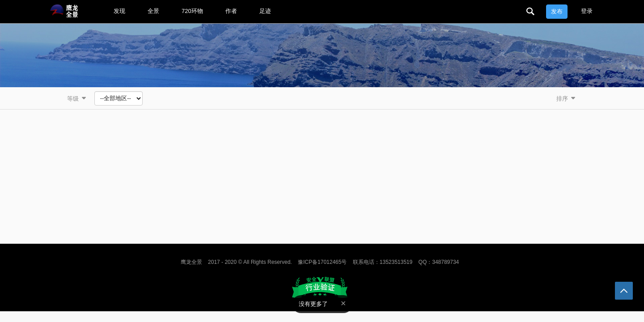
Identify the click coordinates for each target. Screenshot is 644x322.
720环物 (192, 11)
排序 (567, 98)
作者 (231, 11)
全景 (153, 11)
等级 (77, 98)
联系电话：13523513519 (383, 262)
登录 (587, 11)
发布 (557, 11)
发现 (119, 11)
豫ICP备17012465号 (322, 262)
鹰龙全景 (191, 262)
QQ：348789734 (439, 262)
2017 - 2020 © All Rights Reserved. (250, 262)
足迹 (265, 11)
